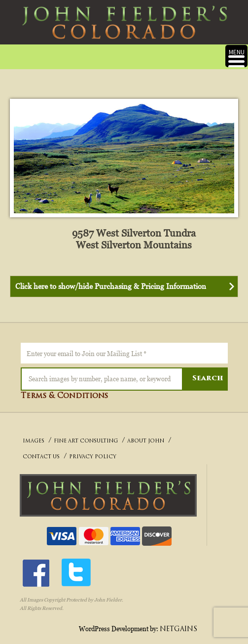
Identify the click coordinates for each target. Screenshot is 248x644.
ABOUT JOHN (146, 441)
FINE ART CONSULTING (86, 441)
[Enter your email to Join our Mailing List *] (124, 353)
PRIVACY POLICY (93, 457)
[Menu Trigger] (236, 56)
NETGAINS (178, 629)
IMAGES (34, 441)
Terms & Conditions (64, 396)
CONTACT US (41, 457)
